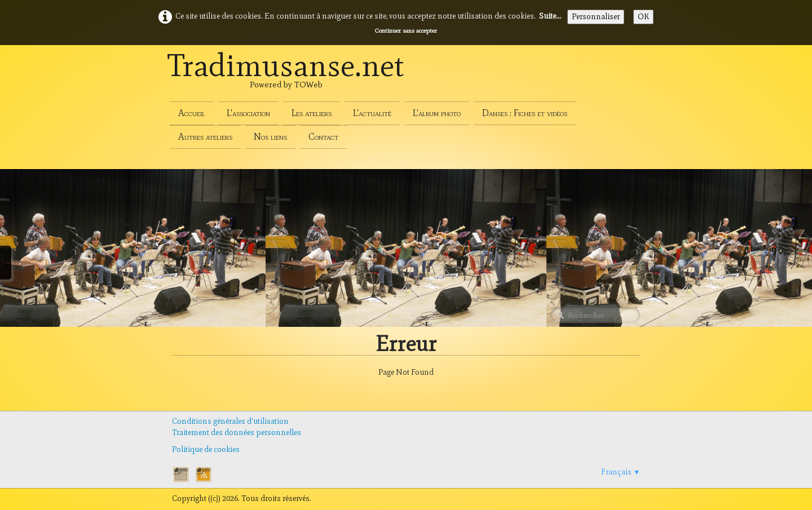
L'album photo (437, 113)
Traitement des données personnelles (237, 433)
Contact (323, 137)
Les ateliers (312, 113)
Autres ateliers (205, 137)
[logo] (286, 78)
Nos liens (270, 137)
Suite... (550, 16)
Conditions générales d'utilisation (230, 421)
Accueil (192, 113)
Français (621, 472)
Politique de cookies (206, 449)
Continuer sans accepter (406, 30)
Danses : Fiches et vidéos (525, 113)
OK (643, 17)
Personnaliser (596, 17)
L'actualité (372, 113)
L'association (248, 113)
